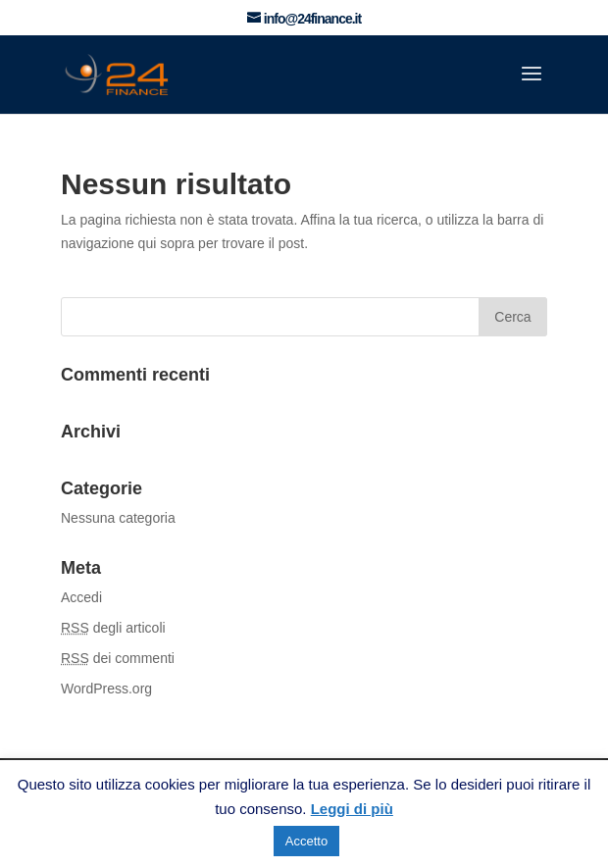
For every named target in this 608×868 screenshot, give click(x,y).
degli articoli (113, 628)
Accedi (81, 597)
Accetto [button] (306, 841)
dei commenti (118, 658)
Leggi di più (352, 809)
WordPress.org (106, 689)
